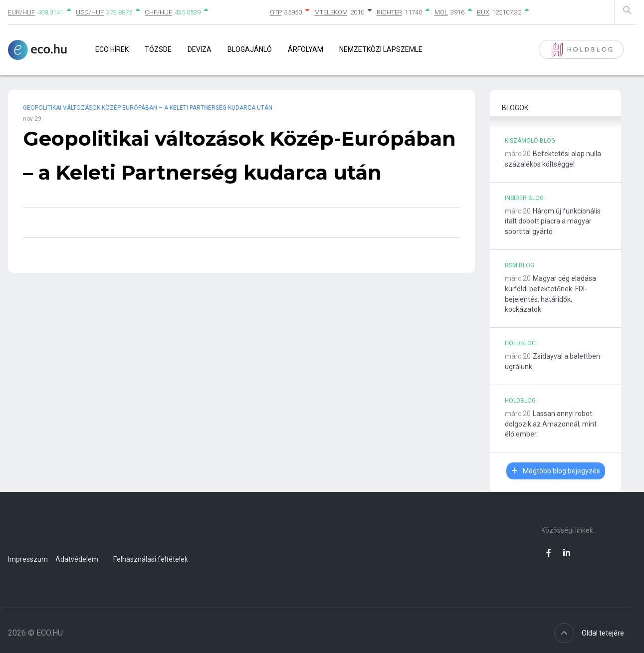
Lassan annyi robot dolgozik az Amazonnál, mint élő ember (551, 424)
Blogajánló (250, 49)
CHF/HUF (158, 12)
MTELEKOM (331, 12)
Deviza (200, 49)
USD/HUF (90, 12)
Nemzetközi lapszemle (381, 49)
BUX (483, 12)
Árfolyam (306, 49)
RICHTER (389, 12)
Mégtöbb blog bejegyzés (556, 471)
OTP (276, 12)
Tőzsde (158, 49)
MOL (441, 12)
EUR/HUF (21, 12)
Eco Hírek (112, 49)
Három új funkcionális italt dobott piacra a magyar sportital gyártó (553, 221)
